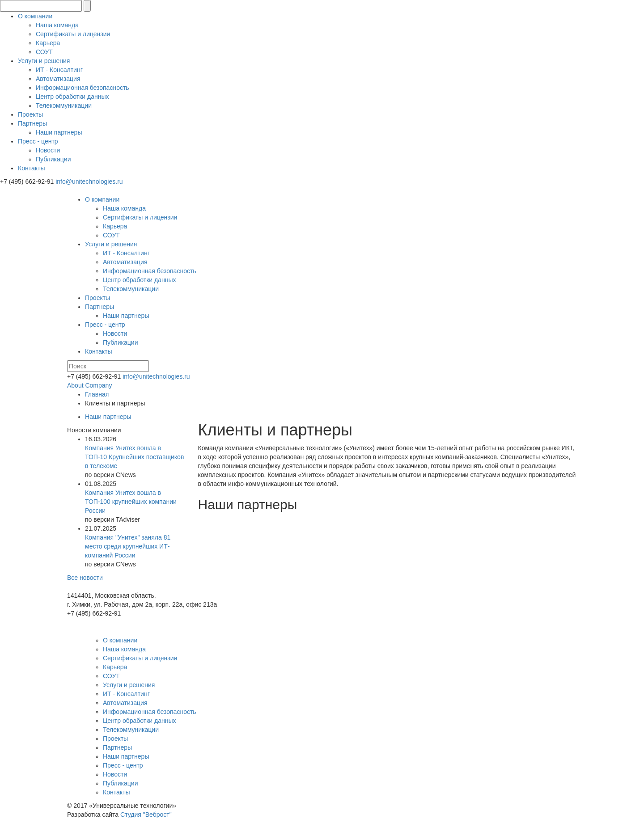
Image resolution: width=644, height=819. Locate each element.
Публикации (53, 159)
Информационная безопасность (83, 88)
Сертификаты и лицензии (73, 34)
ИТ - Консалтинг (59, 70)
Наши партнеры (59, 132)
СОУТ (44, 52)
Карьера (48, 43)
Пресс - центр (38, 141)
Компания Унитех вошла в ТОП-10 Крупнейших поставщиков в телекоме (134, 457)
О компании (35, 16)
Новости (48, 150)
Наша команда (57, 25)
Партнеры (32, 123)
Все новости (85, 578)
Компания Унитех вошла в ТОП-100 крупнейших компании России (131, 502)
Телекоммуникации (64, 106)
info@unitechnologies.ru (89, 182)
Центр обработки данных (72, 97)
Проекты (30, 114)
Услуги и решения (44, 61)
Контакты (31, 168)
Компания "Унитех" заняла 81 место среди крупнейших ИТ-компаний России (128, 546)
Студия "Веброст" (146, 815)
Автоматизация (58, 79)
